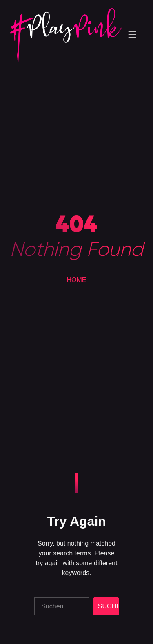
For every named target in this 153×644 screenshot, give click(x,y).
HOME (77, 280)
